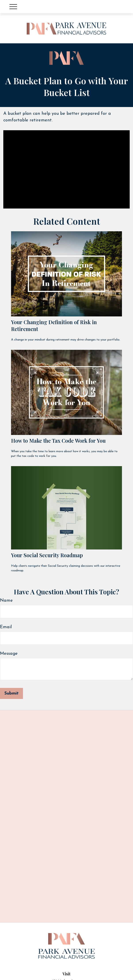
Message (9, 654)
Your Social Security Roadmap (47, 555)
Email (6, 627)
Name (6, 601)
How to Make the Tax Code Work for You (58, 441)
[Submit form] (11, 693)
